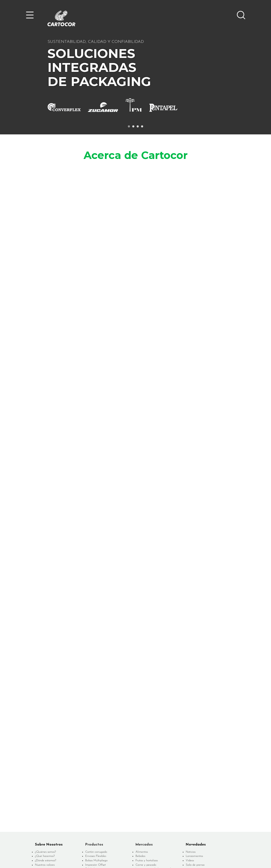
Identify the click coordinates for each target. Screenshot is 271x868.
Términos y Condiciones (140, 855)
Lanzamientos (194, 768)
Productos (94, 757)
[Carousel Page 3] (138, 126)
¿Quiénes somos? (45, 764)
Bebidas (140, 768)
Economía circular (46, 798)
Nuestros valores (45, 777)
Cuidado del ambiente (49, 802)
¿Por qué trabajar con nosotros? (205, 793)
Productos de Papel (97, 790)
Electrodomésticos (146, 790)
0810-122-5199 (200, 848)
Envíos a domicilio (147, 803)
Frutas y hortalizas (147, 772)
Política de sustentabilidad (51, 806)
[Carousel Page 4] (142, 126)
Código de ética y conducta (203, 798)
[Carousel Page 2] (133, 126)
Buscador (241, 15)
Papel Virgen (93, 798)
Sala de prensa (195, 777)
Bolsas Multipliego (96, 772)
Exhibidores (92, 781)
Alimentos (142, 764)
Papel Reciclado (95, 794)
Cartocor (61, 18)
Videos (190, 772)
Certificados (42, 810)
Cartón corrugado (96, 764)
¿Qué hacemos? (45, 768)
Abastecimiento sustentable (52, 793)
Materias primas (145, 798)
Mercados (144, 757)
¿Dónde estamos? (46, 772)
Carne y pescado (146, 777)
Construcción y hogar (148, 785)
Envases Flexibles (96, 768)
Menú (30, 15)
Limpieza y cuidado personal (153, 781)
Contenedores (94, 785)
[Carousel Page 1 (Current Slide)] (129, 126)
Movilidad (142, 794)
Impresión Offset (96, 777)
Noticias (191, 764)
